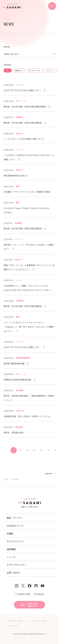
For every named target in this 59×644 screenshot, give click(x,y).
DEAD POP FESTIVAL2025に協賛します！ (23, 347)
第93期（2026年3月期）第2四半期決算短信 (23, 228)
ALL (8, 70)
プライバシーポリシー (16, 621)
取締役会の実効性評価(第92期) (18, 380)
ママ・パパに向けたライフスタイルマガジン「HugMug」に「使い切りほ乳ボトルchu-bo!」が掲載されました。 (29, 327)
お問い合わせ (13, 573)
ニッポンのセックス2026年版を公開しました (24, 139)
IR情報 (10, 534)
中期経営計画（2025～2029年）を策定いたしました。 (28, 416)
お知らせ (18, 70)
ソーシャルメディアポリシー (39, 621)
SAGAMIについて (15, 526)
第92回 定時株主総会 (14, 432)
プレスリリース (34, 70)
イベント (49, 70)
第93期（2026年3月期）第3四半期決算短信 (23, 123)
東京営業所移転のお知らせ (16, 176)
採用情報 (11, 549)
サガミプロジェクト (17, 565)
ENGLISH (40, 594)
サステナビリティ (16, 541)
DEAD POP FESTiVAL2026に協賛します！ (23, 90)
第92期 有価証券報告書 (14, 363)
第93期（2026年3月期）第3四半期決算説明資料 (25, 107)
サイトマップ (13, 626)
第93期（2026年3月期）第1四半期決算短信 (23, 306)
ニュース (11, 557)
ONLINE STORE (24, 594)
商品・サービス (14, 518)
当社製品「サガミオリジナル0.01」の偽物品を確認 (27, 192)
